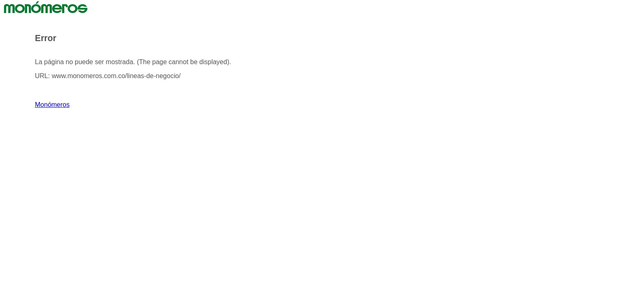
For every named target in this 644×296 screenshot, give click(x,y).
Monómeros (52, 105)
